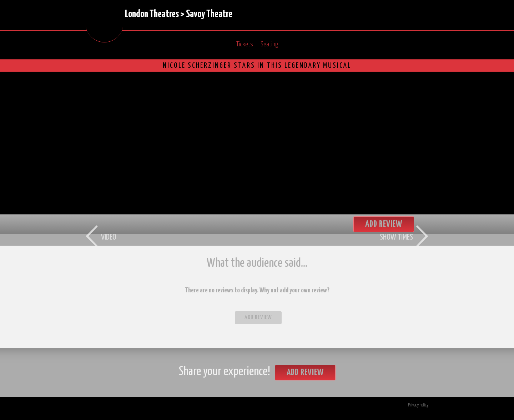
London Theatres (152, 14)
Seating (269, 45)
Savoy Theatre (209, 14)
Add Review (258, 317)
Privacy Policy (418, 405)
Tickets (245, 45)
